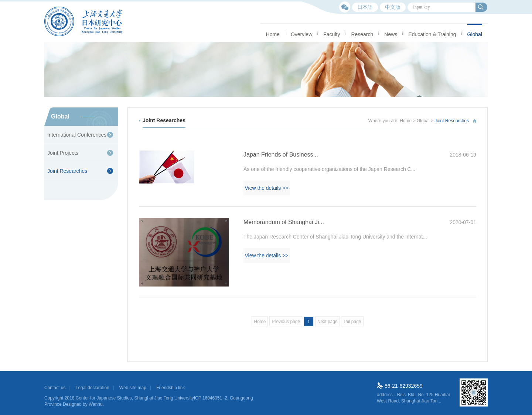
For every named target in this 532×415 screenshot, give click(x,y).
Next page (328, 322)
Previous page (286, 322)
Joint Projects (63, 153)
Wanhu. (96, 404)
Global (475, 34)
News (391, 34)
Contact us (55, 388)
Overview (301, 34)
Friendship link (170, 388)
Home (273, 34)
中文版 (393, 7)
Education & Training (432, 34)
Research (362, 34)
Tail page (352, 322)
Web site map (133, 388)
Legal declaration (92, 388)
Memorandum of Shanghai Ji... (360, 222)
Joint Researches (67, 171)
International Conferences (77, 135)
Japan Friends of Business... (360, 155)
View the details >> (266, 188)
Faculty (332, 34)
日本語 (365, 7)
